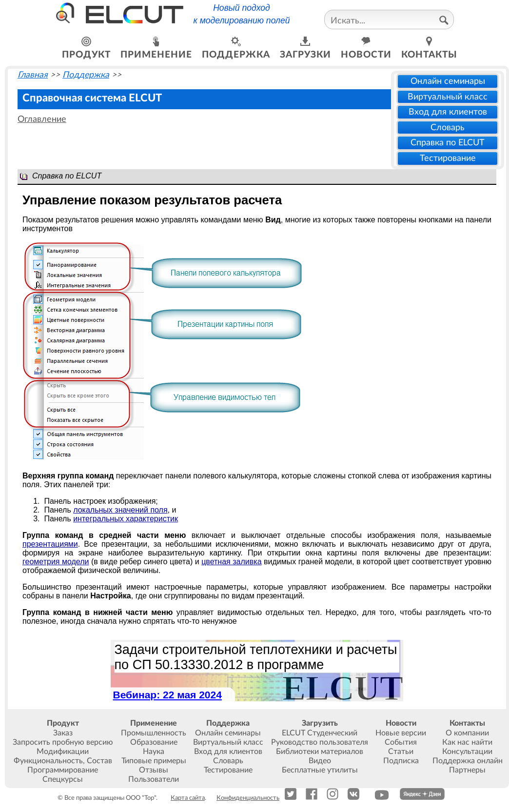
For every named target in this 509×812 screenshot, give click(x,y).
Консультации (467, 752)
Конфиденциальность (248, 798)
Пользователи (154, 779)
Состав (99, 761)
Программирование (63, 770)
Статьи (401, 752)
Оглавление (42, 119)
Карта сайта (188, 798)
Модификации (63, 752)
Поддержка (86, 75)
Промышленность (154, 733)
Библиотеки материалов (320, 752)
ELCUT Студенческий (320, 733)
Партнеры (467, 770)
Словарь (448, 128)
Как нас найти (467, 742)
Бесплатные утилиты (320, 770)
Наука (154, 752)
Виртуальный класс (448, 97)
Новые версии (401, 733)
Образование (154, 742)
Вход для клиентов (448, 112)
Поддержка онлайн (468, 761)
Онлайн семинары (448, 81)
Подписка (401, 761)
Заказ (63, 733)
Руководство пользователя (320, 742)
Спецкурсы (63, 779)
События (401, 742)
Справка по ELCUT (448, 143)
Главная (33, 75)
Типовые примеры (154, 761)
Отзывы (154, 770)
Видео (320, 761)
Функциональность (48, 761)
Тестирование (448, 158)
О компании (467, 733)
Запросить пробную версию (63, 742)
